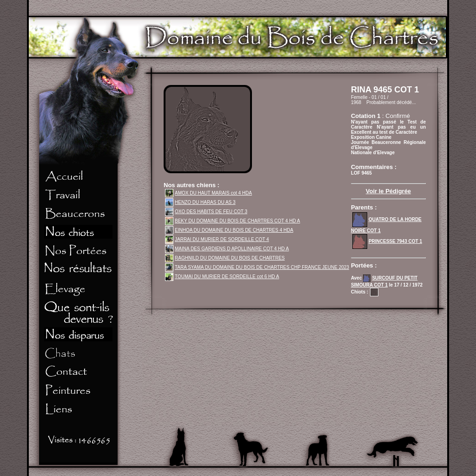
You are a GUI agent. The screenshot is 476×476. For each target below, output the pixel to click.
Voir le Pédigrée (388, 191)
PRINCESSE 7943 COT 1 (387, 241)
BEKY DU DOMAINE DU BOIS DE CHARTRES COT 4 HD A (233, 221)
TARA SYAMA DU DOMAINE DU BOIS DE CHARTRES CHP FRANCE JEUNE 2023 (257, 267)
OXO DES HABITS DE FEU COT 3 (206, 212)
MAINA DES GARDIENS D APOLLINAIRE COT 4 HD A (227, 249)
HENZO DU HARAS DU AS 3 (200, 202)
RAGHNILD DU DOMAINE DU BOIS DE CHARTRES (225, 258)
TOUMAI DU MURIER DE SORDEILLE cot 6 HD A (222, 277)
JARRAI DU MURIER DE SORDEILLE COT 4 (217, 239)
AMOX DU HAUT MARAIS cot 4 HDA (208, 193)
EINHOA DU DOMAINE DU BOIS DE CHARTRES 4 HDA (229, 230)
